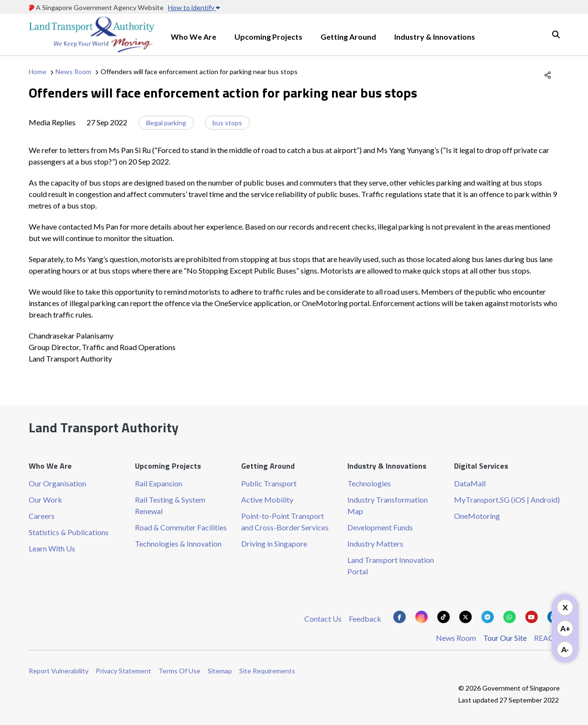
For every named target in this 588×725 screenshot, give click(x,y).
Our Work (45, 500)
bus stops (227, 123)
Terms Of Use (179, 671)
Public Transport (269, 483)
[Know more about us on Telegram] (488, 617)
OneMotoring (477, 516)
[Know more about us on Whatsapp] (510, 617)
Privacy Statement (123, 671)
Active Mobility (267, 500)
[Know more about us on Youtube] (532, 617)
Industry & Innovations (435, 37)
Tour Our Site (505, 638)
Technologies (369, 483)
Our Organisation (57, 483)
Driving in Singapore (274, 544)
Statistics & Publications (69, 532)
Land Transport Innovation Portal (391, 566)
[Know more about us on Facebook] (399, 617)
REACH (547, 638)
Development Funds (380, 527)
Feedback (365, 619)
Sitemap (220, 671)
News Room (73, 71)
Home (38, 71)
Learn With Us (52, 548)
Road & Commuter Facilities (181, 527)
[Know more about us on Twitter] (466, 617)
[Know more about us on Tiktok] (444, 617)
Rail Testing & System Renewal (170, 505)
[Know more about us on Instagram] (422, 617)
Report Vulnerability (59, 671)
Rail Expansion (159, 483)
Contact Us (323, 619)
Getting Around (348, 37)
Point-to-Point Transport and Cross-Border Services (285, 522)
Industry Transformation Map (388, 505)
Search (556, 34)
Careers (42, 516)
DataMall (470, 483)
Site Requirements (267, 671)
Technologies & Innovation (178, 544)
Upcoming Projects (268, 37)
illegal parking (166, 123)
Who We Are (194, 37)
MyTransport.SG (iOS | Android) (507, 500)
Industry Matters (375, 544)
